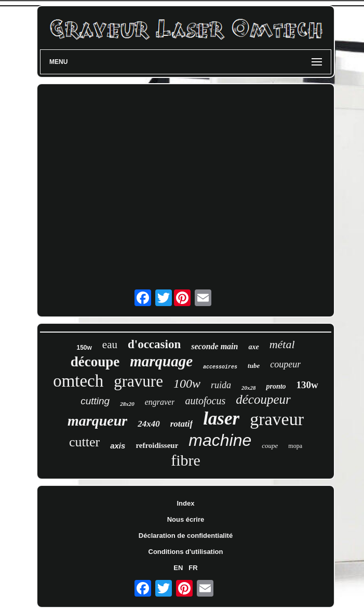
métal (282, 344)
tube (254, 366)
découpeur (263, 399)
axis (118, 446)
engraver (160, 402)
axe (253, 347)
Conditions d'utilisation (186, 552)
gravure (138, 381)
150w (84, 348)
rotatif (181, 424)
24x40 (149, 424)
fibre (186, 460)
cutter (84, 442)
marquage (161, 361)
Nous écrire (186, 519)
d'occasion (154, 344)
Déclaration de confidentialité (186, 536)
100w (187, 384)
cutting (95, 401)
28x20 (127, 404)
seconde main (214, 346)
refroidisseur (157, 445)
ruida (221, 385)
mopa (295, 446)
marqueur (97, 421)
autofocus (205, 401)
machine (220, 440)
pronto (276, 386)
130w (307, 385)
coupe (270, 446)
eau (110, 345)
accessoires (220, 367)
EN (178, 568)
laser (221, 419)
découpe (95, 362)
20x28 (249, 388)
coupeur (285, 364)
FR (193, 568)
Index (186, 503)
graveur (277, 419)
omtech (78, 381)
